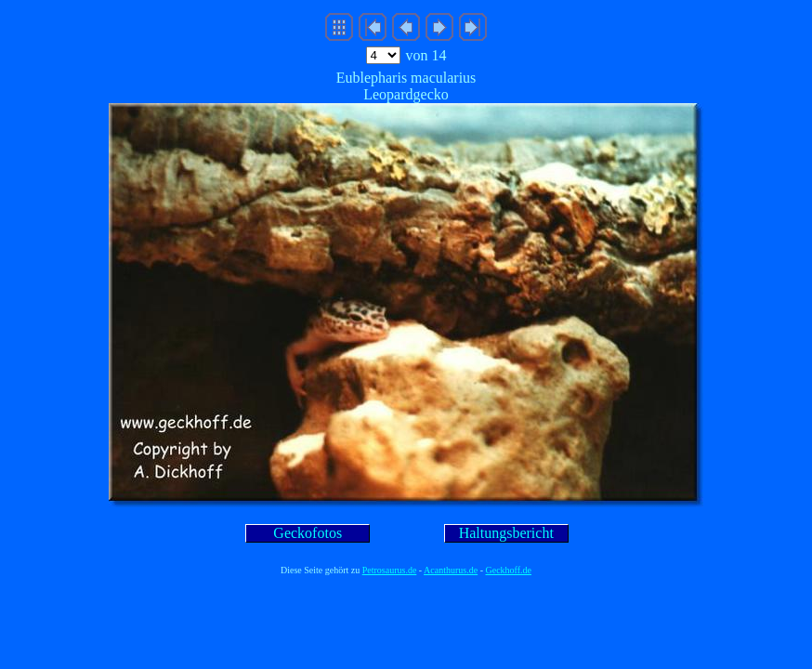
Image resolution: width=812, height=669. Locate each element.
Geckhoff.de (509, 570)
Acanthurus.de (451, 570)
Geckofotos (308, 533)
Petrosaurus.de (390, 570)
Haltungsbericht (506, 533)
